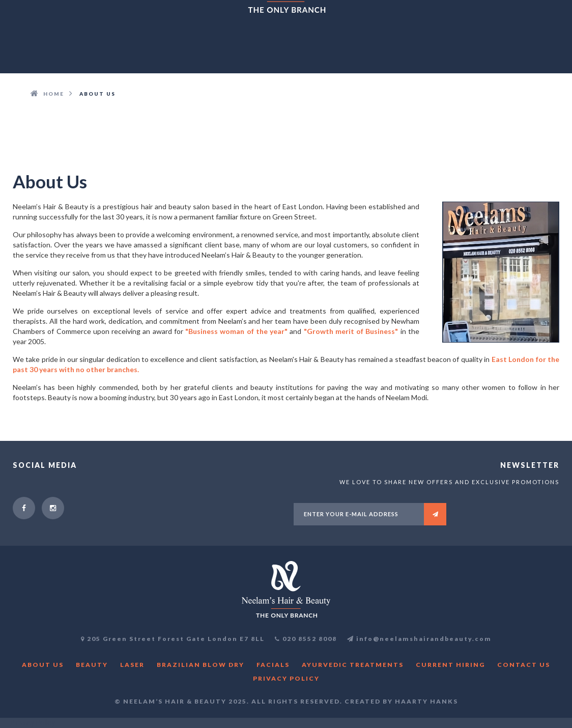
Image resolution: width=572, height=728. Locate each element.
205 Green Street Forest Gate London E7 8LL (176, 639)
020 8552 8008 (310, 639)
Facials (273, 665)
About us (43, 665)
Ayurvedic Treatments (353, 665)
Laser (132, 665)
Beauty (92, 665)
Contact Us (524, 665)
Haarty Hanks (426, 701)
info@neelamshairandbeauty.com (419, 639)
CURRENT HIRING (450, 665)
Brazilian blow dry (201, 665)
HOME (54, 94)
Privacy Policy (286, 678)
